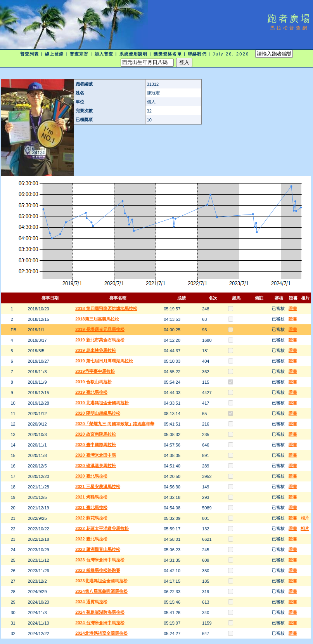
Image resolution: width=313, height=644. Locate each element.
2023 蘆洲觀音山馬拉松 (98, 549)
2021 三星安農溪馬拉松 (98, 486)
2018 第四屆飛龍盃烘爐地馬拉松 (106, 308)
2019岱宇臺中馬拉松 (95, 371)
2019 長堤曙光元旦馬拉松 (100, 329)
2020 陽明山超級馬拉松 (98, 413)
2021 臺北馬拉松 (91, 507)
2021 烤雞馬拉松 (91, 497)
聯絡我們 (197, 54)
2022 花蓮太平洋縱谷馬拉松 (102, 528)
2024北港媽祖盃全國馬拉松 (101, 633)
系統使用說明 (134, 54)
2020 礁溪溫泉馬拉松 (96, 466)
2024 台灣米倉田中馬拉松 (100, 623)
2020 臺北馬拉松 (91, 476)
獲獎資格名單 (168, 54)
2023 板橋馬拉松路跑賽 (98, 570)
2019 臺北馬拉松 (91, 392)
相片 (305, 518)
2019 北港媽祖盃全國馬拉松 (102, 403)
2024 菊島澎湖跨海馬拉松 (100, 612)
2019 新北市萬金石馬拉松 (100, 340)
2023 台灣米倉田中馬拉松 (100, 560)
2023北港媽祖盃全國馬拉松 (101, 581)
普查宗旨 (79, 54)
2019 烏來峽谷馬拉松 (96, 350)
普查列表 (29, 54)
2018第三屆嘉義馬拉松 (97, 319)
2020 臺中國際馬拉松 (96, 445)
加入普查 (104, 54)
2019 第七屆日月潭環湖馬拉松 (104, 361)
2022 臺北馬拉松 (91, 539)
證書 (293, 308)
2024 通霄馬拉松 (91, 602)
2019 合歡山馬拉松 (93, 382)
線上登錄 (54, 54)
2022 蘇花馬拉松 (91, 518)
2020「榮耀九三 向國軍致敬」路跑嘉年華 (115, 424)
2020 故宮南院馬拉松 (96, 434)
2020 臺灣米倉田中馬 (96, 455)
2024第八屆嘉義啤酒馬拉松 (101, 591)
